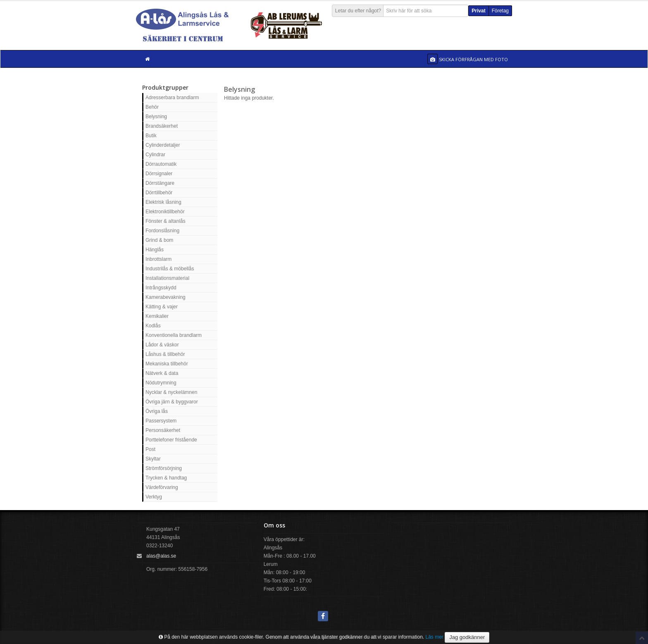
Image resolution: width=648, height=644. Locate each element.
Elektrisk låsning (163, 202)
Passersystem (161, 421)
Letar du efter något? (358, 11)
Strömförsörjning (164, 468)
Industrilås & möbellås (170, 269)
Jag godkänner (467, 637)
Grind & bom (159, 240)
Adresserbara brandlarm (172, 98)
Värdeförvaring (162, 487)
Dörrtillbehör (159, 193)
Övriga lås (157, 411)
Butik (151, 136)
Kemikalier (157, 316)
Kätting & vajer (162, 307)
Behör (152, 107)
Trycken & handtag (166, 478)
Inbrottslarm (158, 259)
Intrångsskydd (161, 288)
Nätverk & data (162, 373)
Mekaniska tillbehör (167, 364)
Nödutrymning (161, 383)
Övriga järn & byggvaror (172, 402)
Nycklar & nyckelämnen (171, 392)
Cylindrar (155, 155)
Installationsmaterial (167, 278)
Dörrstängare (160, 183)
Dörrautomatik (161, 164)
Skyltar (153, 459)
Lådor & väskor (162, 345)
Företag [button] (500, 11)
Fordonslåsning (162, 231)
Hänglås (155, 250)
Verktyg (154, 497)
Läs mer (435, 637)
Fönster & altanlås (166, 221)
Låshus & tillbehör (165, 354)
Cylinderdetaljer (163, 145)
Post (150, 449)
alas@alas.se (161, 556)
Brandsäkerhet (162, 126)
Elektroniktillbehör (165, 212)
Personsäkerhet (163, 430)
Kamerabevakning (166, 297)
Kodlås (153, 326)
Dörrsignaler (159, 174)
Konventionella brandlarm (174, 335)
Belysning (156, 117)
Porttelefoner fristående (171, 440)
